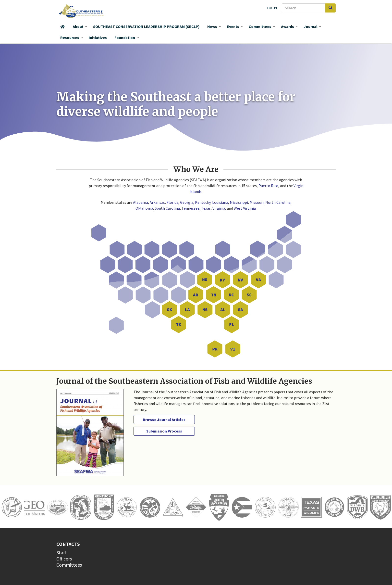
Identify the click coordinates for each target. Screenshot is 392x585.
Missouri (257, 202)
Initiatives (98, 38)
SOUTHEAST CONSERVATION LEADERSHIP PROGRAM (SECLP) (146, 26)
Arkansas (157, 202)
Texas (206, 208)
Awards (288, 26)
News (212, 26)
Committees (260, 26)
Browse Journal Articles (164, 420)
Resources (70, 38)
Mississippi (239, 202)
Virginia (219, 208)
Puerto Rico (268, 186)
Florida (172, 202)
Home (62, 27)
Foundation (125, 38)
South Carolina (167, 208)
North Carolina (278, 202)
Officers (64, 559)
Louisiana (220, 202)
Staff (61, 553)
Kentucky (203, 202)
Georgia (187, 202)
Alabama (141, 202)
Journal (311, 26)
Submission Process (164, 431)
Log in (272, 8)
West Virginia (245, 208)
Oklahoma (144, 208)
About (78, 26)
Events (233, 26)
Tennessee (190, 208)
